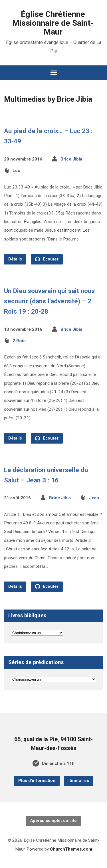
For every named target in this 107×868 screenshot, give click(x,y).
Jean (94, 498)
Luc (16, 171)
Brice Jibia (71, 159)
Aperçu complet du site (53, 821)
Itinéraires (79, 781)
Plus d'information (37, 781)
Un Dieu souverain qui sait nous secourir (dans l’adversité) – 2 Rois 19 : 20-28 (49, 301)
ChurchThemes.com (71, 849)
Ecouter (47, 259)
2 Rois (19, 341)
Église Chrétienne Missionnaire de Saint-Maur (53, 23)
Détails (15, 259)
